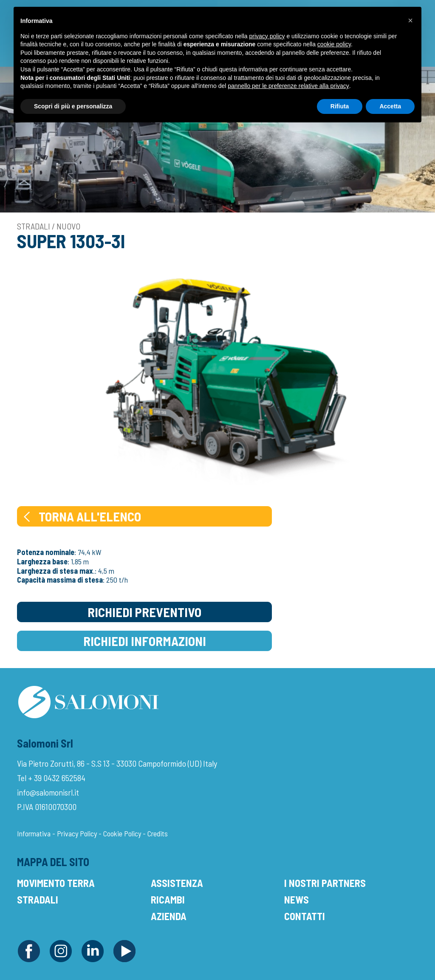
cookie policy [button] (334, 44)
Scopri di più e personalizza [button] (73, 106)
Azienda (169, 916)
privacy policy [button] (267, 36)
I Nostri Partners (325, 883)
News (297, 899)
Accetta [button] (390, 106)
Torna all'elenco (81, 516)
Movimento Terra (56, 883)
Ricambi (168, 899)
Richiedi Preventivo (144, 612)
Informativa (34, 833)
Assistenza (177, 883)
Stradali (38, 899)
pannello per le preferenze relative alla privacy (288, 86)
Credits (158, 833)
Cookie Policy (122, 833)
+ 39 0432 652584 (57, 778)
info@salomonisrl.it (48, 792)
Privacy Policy (77, 833)
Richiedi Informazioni (145, 641)
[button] (410, 20)
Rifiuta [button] (340, 106)
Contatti (305, 916)
